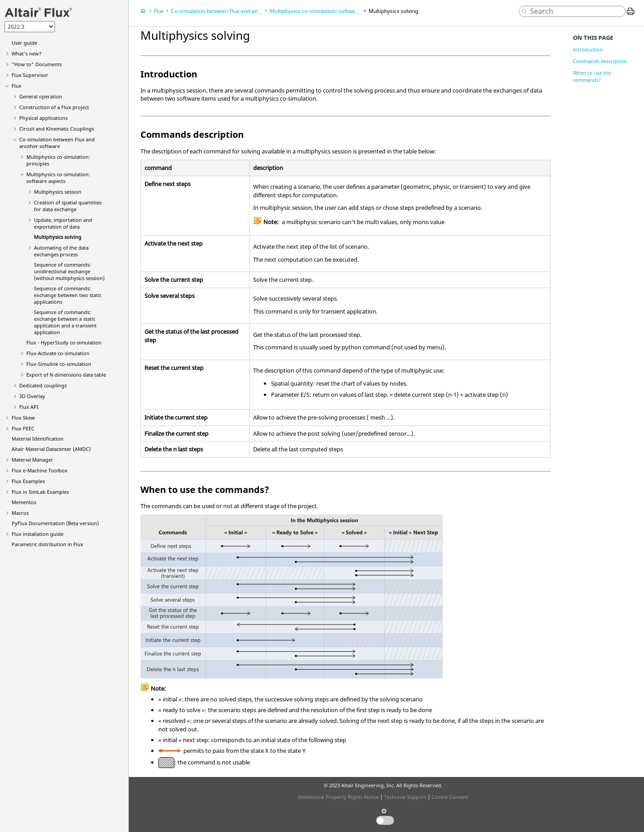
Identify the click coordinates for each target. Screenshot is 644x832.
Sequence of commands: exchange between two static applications (68, 295)
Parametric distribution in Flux (47, 544)
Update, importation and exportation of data (63, 223)
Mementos (24, 502)
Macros (20, 513)
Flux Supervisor (30, 75)
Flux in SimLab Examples (40, 492)
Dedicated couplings (43, 385)
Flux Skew (23, 418)
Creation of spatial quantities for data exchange (68, 206)
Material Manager (32, 460)
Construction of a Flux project (54, 107)
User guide (24, 43)
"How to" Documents (37, 64)
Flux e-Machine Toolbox (40, 470)
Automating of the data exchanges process (61, 251)
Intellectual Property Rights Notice (339, 797)
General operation (41, 96)
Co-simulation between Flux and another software (57, 143)
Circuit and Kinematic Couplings (57, 129)
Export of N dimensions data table (66, 375)
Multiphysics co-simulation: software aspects (58, 178)
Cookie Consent (450, 797)
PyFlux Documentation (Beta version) (55, 523)
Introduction (588, 49)
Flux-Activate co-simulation (58, 353)
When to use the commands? (592, 76)
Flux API (29, 407)
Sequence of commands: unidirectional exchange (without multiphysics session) (69, 271)
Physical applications (43, 118)
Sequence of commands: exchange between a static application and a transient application (65, 322)
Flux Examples (28, 481)
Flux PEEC (23, 428)
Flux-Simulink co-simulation (59, 364)
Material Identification (38, 439)
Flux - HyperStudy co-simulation (64, 342)
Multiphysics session (58, 192)
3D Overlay (32, 396)
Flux (17, 86)
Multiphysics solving (58, 237)
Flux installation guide (38, 534)
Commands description (600, 61)
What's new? (27, 53)
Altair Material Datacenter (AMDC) (51, 449)
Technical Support (405, 797)
